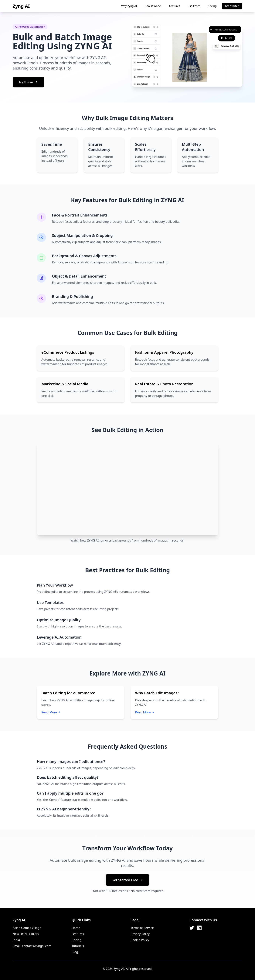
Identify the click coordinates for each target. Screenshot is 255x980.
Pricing (212, 6)
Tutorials (78, 946)
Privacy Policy (140, 934)
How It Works (153, 6)
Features (175, 6)
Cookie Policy (140, 940)
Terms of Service (142, 928)
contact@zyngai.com (37, 946)
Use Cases (194, 6)
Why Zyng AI (129, 6)
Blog (75, 952)
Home (76, 928)
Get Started (232, 6)
